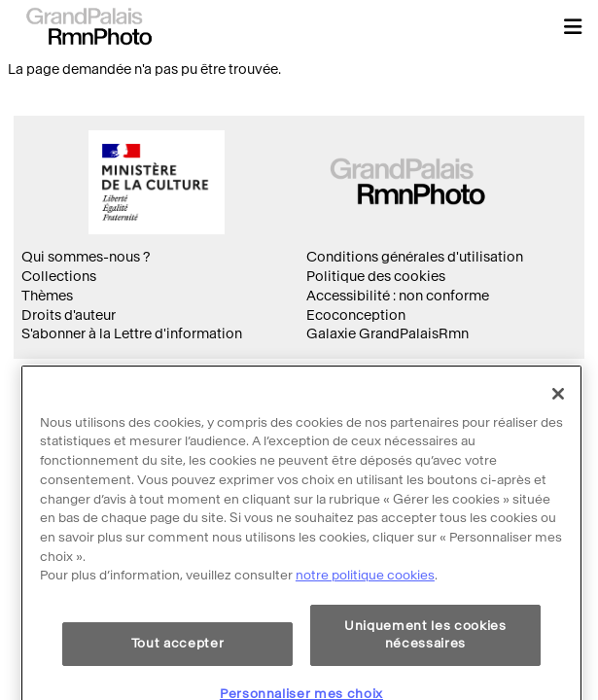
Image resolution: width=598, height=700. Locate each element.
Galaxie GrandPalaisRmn (387, 334)
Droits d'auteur (69, 315)
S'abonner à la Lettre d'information (132, 334)
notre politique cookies (365, 601)
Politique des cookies (376, 277)
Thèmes (47, 296)
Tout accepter (178, 669)
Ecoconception (356, 315)
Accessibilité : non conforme (398, 296)
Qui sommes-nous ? (86, 257)
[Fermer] (558, 420)
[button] (573, 26)
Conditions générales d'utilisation (415, 257)
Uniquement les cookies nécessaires (425, 661)
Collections (59, 277)
